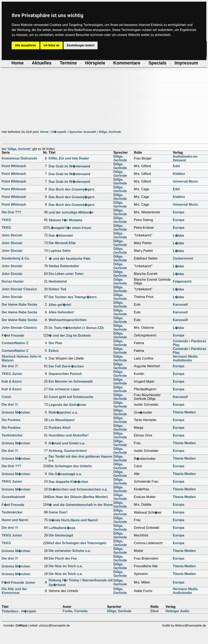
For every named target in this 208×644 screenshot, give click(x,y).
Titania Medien (184, 412)
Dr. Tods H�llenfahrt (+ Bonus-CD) (76, 328)
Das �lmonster (61, 235)
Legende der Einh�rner (67, 405)
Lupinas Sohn (60, 251)
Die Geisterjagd (61, 535)
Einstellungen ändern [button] (81, 45)
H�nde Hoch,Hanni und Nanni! (73, 520)
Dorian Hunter (13, 281)
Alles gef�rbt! (60, 305)
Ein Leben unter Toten (66, 274)
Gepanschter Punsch (65, 374)
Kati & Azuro (12, 381)
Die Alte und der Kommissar (14, 591)
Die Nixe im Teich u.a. (65, 566)
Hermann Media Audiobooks (185, 358)
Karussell (180, 305)
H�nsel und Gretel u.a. (67, 443)
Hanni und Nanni (15, 520)
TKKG (6, 220)
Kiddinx (179, 174)
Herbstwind (58, 281)
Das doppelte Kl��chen (68, 482)
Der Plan (55, 343)
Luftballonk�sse (62, 528)
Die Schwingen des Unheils (70, 466)
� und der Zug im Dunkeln (70, 336)
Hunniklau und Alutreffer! (69, 435)
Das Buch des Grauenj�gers (72, 189)
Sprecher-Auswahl (83, 132)
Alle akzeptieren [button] (26, 45)
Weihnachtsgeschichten (68, 320)
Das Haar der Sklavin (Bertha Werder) (78, 497)
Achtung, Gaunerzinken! (68, 451)
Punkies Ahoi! (60, 428)
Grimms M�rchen (16, 412)
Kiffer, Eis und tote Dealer (69, 158)
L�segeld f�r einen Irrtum (70, 228)
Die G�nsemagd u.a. (65, 474)
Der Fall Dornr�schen (66, 366)
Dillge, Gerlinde (110, 132)
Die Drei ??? (11, 212)
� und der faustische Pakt (69, 259)
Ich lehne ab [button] (51, 45)
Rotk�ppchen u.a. (63, 412)
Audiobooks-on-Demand (185, 158)
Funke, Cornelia (75, 611)
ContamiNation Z (15, 343)
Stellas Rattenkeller (64, 266)
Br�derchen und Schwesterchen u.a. (78, 489)
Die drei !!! (10, 366)
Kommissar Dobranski (19, 158)
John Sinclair (12, 235)
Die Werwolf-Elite (62, 243)
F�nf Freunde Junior (18, 583)
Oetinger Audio (177, 611)
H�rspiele (59, 132)
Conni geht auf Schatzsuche (71, 397)
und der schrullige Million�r (71, 212)
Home (45, 132)
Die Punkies (11, 420)
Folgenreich (182, 281)
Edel (176, 166)
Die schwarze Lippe (64, 389)
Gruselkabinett (13, 497)
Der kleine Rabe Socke (20, 305)
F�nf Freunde (13, 336)
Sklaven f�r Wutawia (65, 220)
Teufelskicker (12, 435)
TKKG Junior (12, 374)
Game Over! (58, 512)
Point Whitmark (14, 166)
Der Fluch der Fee (63, 558)
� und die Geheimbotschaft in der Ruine (81, 505)
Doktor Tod (57, 289)
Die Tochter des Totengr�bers (73, 297)
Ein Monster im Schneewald (71, 381)
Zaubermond (183, 258)
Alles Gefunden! (61, 312)
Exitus (54, 351)
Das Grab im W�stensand (69, 166)
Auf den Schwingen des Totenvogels (77, 543)
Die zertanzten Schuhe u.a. (70, 551)
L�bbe (178, 235)
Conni (6, 397)
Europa (178, 212)
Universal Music (185, 181)
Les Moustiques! (62, 420)
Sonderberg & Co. (16, 258)
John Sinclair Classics (19, 289)
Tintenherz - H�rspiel (19, 611)
